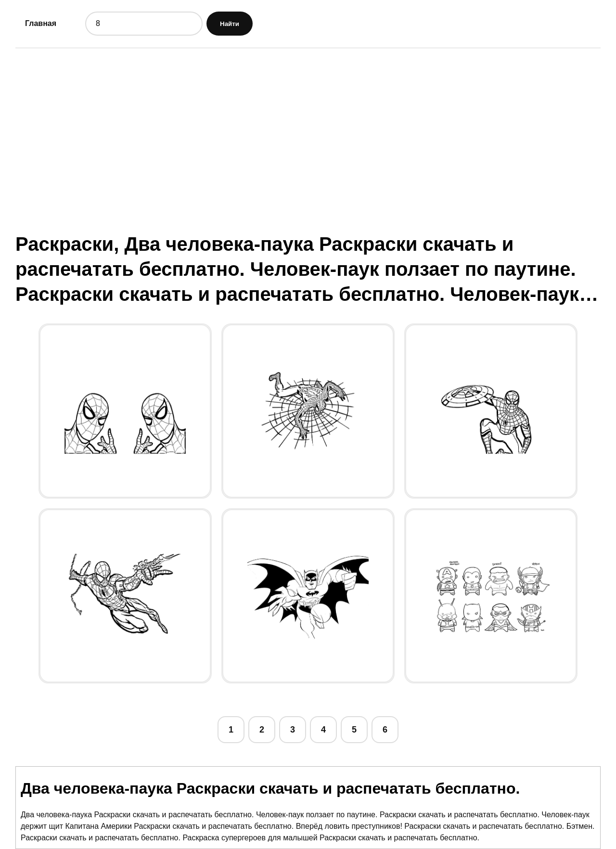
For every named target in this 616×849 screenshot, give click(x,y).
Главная (41, 23)
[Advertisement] (308, 131)
